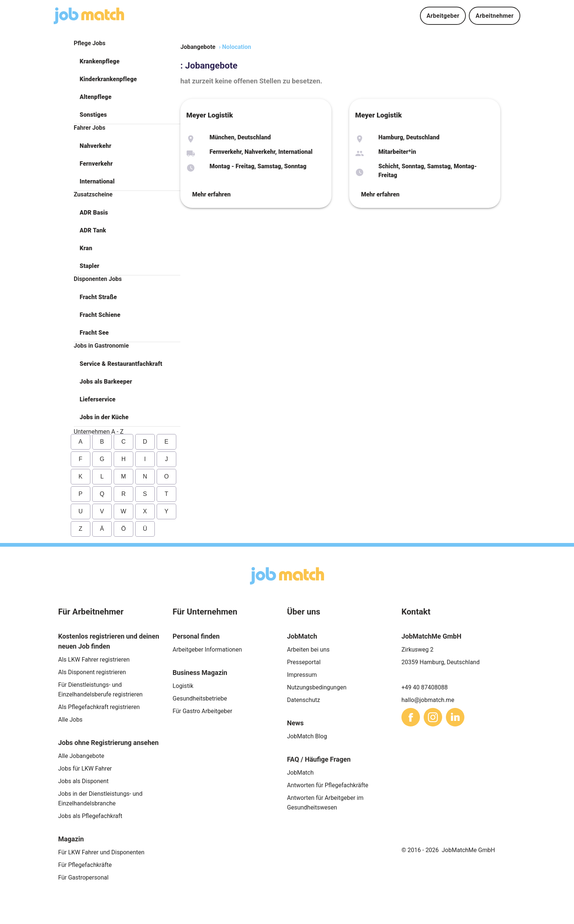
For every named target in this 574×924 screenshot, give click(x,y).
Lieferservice (98, 399)
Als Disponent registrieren (92, 672)
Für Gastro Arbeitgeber (202, 711)
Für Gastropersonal (83, 877)
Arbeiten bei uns (308, 650)
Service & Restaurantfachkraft (121, 364)
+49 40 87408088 (425, 687)
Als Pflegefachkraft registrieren (99, 707)
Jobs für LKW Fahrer (85, 769)
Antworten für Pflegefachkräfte (328, 785)
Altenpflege (96, 97)
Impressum (302, 675)
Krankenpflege (100, 61)
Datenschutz (303, 700)
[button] (127, 62)
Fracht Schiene (100, 315)
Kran (86, 248)
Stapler (89, 266)
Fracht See (94, 333)
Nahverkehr (96, 146)
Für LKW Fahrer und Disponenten (101, 852)
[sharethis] (411, 717)
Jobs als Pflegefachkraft (90, 816)
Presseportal (304, 662)
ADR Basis (94, 213)
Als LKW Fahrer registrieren (94, 660)
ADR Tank (93, 230)
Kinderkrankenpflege (108, 79)
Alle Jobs (70, 720)
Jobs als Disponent (83, 781)
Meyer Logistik (210, 115)
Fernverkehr (96, 164)
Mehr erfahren (211, 194)
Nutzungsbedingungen (317, 687)
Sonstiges (93, 115)
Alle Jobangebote (81, 756)
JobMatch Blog (307, 736)
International (97, 181)
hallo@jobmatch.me (428, 700)
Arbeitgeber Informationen (207, 650)
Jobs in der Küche (104, 417)
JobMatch (300, 773)
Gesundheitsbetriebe (200, 698)
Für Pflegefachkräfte (85, 865)
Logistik (183, 686)
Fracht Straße (98, 297)
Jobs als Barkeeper (106, 382)
